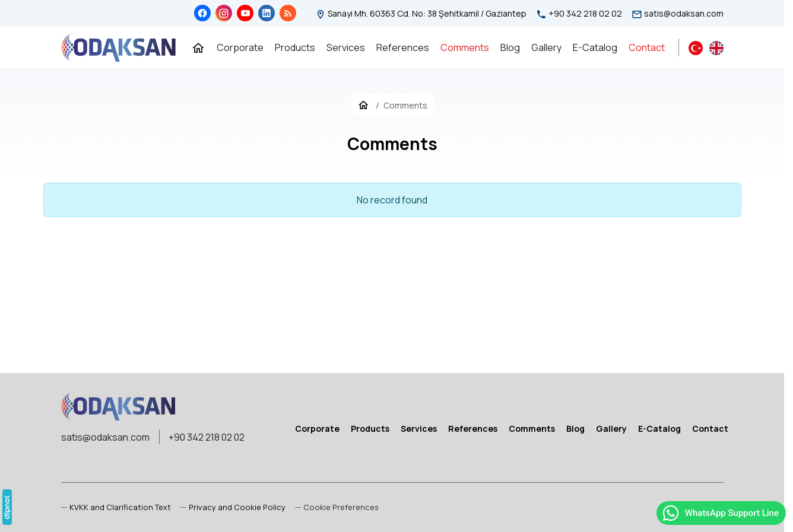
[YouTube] (245, 13)
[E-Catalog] (595, 47)
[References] (403, 47)
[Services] (346, 47)
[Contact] (647, 47)
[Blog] (288, 13)
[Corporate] (240, 47)
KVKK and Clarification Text (120, 507)
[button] (337, 507)
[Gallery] (546, 47)
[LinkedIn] (267, 13)
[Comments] (465, 47)
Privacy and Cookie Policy (237, 507)
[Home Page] (198, 47)
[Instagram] (224, 13)
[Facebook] (202, 13)
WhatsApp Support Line (720, 513)
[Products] (295, 47)
